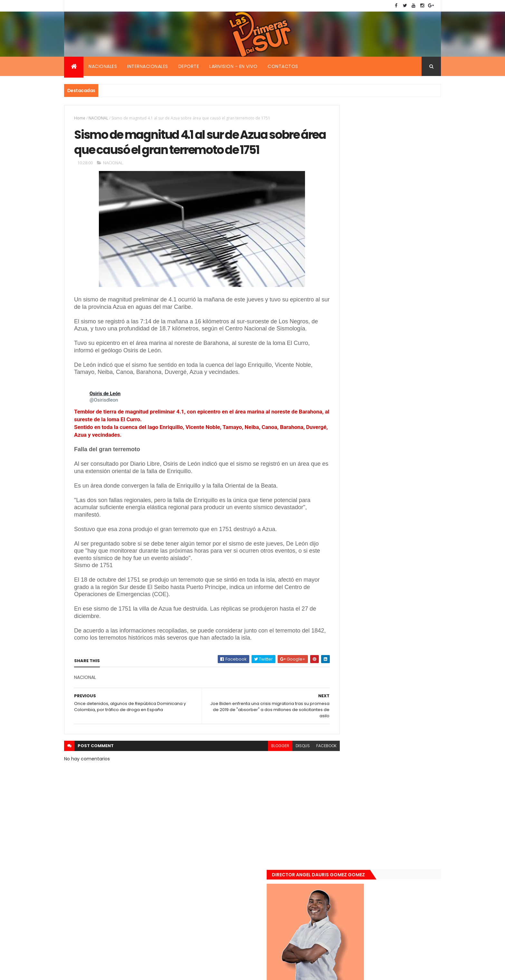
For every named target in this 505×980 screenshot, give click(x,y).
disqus (274, 774)
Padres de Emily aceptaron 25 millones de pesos (395, 634)
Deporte (189, 66)
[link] (81, 425)
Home (80, 118)
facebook (298, 774)
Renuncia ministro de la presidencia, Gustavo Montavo (393, 600)
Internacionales (148, 66)
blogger (252, 774)
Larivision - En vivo (233, 66)
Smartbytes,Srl (113, 971)
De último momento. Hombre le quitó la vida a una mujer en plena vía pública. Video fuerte (396, 567)
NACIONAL (98, 118)
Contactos (283, 66)
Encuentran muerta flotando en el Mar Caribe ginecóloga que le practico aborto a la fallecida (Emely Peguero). (395, 527)
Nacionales (103, 66)
